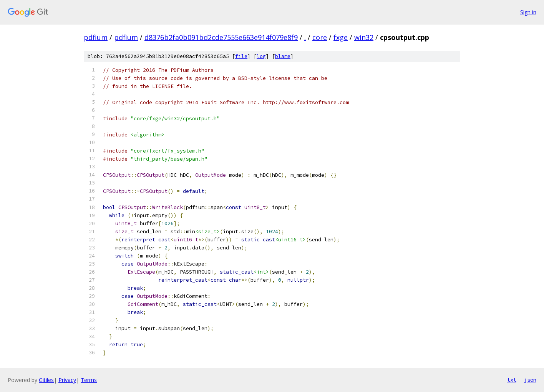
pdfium (96, 37)
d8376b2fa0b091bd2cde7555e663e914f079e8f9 (221, 37)
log (261, 56)
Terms (89, 380)
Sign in (528, 12)
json (530, 380)
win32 (364, 37)
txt (512, 380)
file (241, 56)
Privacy (67, 380)
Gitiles (46, 380)
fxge (341, 37)
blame (283, 56)
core (320, 37)
